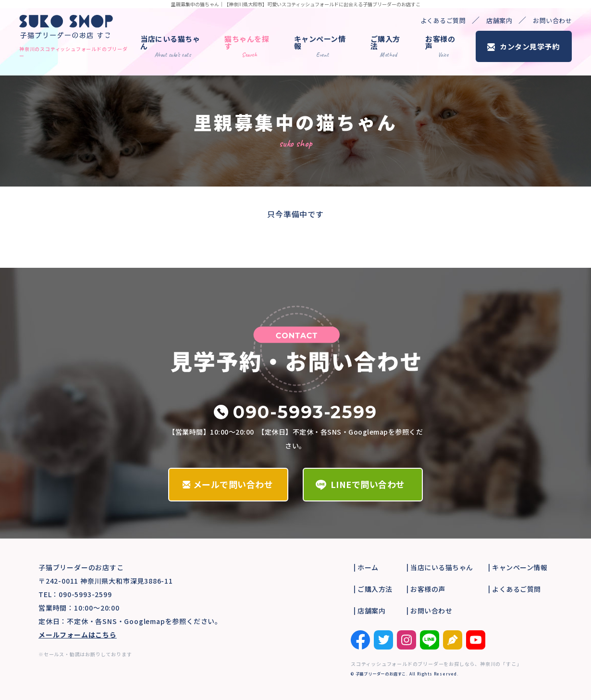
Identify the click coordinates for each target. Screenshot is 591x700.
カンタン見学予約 (529, 46)
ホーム (368, 567)
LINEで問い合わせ (368, 484)
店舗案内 (499, 20)
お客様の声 (440, 46)
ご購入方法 (385, 46)
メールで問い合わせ (233, 484)
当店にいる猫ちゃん (170, 46)
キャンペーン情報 (320, 46)
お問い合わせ (552, 20)
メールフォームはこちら (78, 635)
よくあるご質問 (443, 20)
